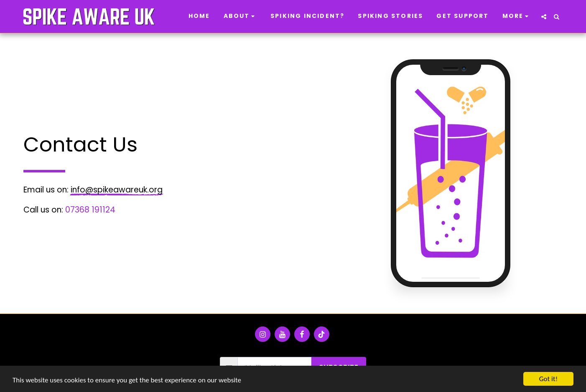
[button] (241, 17)
